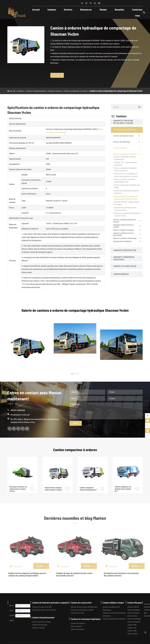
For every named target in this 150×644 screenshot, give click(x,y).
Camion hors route (77, 613)
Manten (103, 10)
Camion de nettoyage (121, 142)
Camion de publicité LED (111, 607)
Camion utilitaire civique (125, 266)
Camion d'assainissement (36, 91)
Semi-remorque (76, 626)
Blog (146, 613)
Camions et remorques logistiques (124, 258)
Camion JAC (132, 628)
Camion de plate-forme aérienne (114, 619)
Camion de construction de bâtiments (84, 607)
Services (68, 10)
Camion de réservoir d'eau (123, 136)
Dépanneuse (107, 610)
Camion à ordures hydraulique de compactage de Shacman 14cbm (116, 91)
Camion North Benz (134, 619)
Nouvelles (119, 10)
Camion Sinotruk (133, 613)
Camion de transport (78, 623)
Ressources (86, 10)
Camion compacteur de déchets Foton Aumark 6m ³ (123, 489)
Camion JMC (132, 631)
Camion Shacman (134, 622)
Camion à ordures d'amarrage (125, 238)
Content (12, 615)
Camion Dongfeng (134, 610)
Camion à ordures (55, 91)
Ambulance (107, 616)
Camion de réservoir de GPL (42, 607)
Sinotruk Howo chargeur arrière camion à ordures (53, 489)
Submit (76, 423)
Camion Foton (132, 616)
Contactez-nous (137, 13)
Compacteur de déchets (122, 241)
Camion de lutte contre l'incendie (114, 613)
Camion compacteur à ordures (76, 91)
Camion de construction (125, 250)
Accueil (36, 10)
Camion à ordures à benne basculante (123, 234)
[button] (72, 374)
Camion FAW (132, 625)
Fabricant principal (77, 629)
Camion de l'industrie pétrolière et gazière (123, 122)
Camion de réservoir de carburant (44, 610)
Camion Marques (121, 274)
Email (11, 610)
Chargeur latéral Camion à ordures (123, 226)
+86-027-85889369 (40, 3)
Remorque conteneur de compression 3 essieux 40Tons (18, 489)
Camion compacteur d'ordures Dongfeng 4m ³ (88, 489)
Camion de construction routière (82, 610)
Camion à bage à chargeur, (124, 230)
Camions (52, 10)
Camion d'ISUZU (133, 607)
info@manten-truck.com (65, 3)
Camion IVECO (133, 634)
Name (11, 606)
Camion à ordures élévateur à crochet (125, 221)
